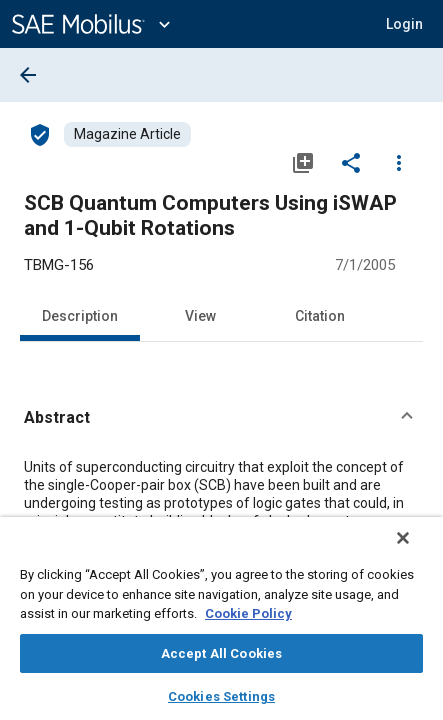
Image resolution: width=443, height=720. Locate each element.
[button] (221, 418)
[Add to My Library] (303, 162)
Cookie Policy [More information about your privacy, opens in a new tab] (248, 613)
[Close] (417, 551)
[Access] (40, 134)
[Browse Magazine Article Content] (127, 134)
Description (80, 316)
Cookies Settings (221, 696)
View (200, 316)
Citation (320, 316)
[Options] (399, 162)
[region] (221, 625)
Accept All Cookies (221, 653)
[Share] (351, 162)
